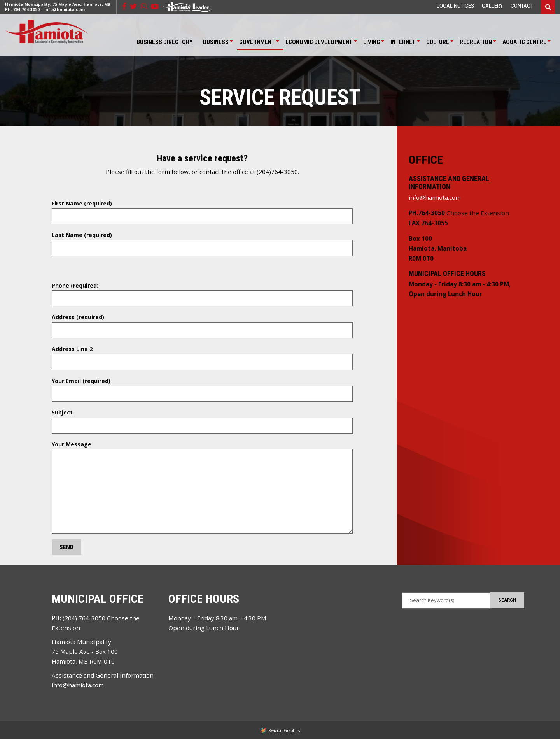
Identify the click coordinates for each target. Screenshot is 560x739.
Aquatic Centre (524, 42)
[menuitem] (455, 6)
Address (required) (202, 326)
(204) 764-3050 (84, 618)
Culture (438, 42)
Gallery (492, 6)
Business (216, 42)
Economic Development (319, 42)
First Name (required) (202, 212)
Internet (403, 42)
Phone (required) (202, 294)
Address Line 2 (202, 358)
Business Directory (164, 42)
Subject (202, 421)
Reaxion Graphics (284, 730)
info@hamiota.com (65, 9)
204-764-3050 (26, 9)
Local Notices (455, 6)
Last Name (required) (202, 244)
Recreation (476, 42)
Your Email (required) (202, 390)
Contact (522, 6)
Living (372, 42)
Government (257, 42)
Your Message (202, 487)
